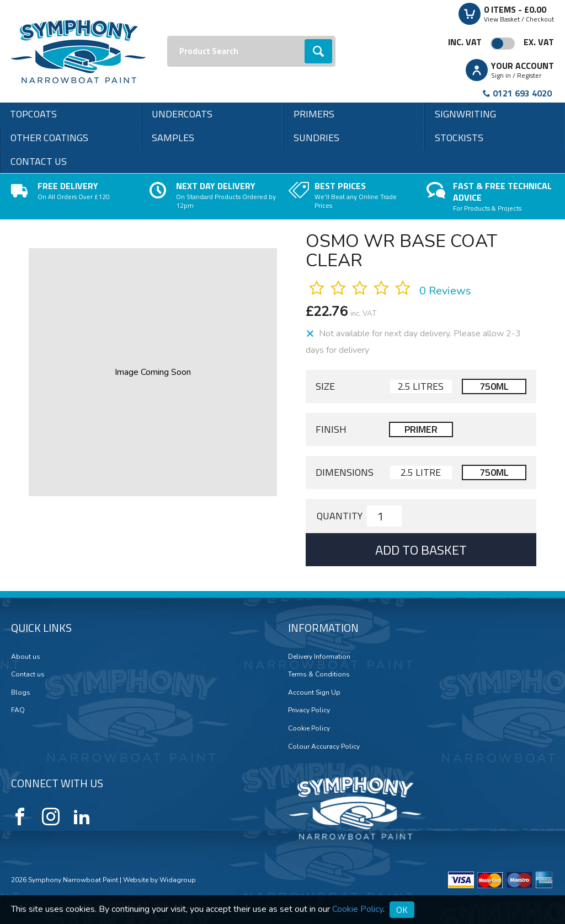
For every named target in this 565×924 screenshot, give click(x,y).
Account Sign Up (314, 692)
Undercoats (182, 114)
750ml (494, 386)
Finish (331, 429)
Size (325, 386)
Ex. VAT (539, 42)
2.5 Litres (421, 386)
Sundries (316, 138)
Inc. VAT (465, 42)
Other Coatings (49, 138)
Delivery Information (319, 657)
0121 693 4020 (522, 93)
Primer (421, 429)
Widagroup (177, 880)
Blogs (21, 692)
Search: (167, 36)
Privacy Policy (309, 710)
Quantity (340, 516)
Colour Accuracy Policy (324, 746)
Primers (314, 114)
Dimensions (345, 472)
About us (26, 657)
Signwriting (465, 114)
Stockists (459, 138)
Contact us (39, 161)
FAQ (18, 710)
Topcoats (33, 114)
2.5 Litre (421, 472)
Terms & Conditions (319, 674)
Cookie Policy (309, 728)
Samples (173, 138)
